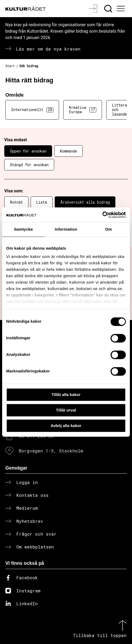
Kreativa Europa (83, 110)
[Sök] (109, 9)
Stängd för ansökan (29, 165)
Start (10, 66)
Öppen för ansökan (28, 151)
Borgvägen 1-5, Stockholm (51, 451)
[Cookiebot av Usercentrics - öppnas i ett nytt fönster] (102, 215)
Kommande (68, 151)
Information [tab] (66, 229)
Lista (42, 202)
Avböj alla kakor (66, 426)
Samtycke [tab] (23, 229)
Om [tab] (109, 229)
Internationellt (32, 110)
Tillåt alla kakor (66, 395)
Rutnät (16, 202)
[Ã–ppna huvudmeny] (122, 9)
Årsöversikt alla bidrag (85, 202)
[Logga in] (94, 9)
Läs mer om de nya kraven (48, 49)
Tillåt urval (66, 410)
